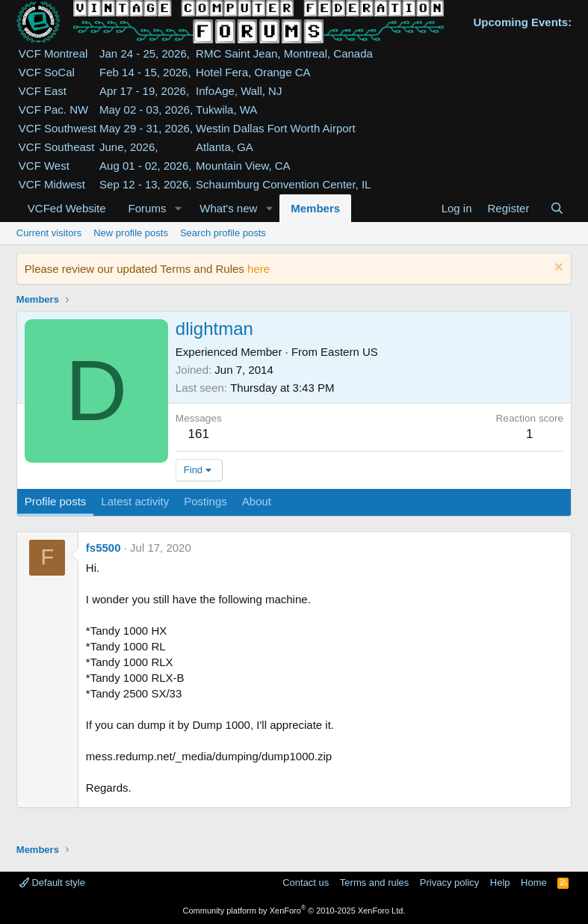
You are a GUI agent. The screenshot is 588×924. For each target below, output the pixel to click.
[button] (178, 208)
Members (315, 208)
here (259, 269)
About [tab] (257, 501)
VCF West (44, 166)
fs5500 (103, 548)
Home (534, 883)
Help (500, 883)
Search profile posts (223, 233)
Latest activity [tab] (135, 501)
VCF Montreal (53, 53)
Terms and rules (374, 883)
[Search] (557, 208)
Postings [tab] (205, 501)
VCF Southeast (57, 147)
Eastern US (349, 352)
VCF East (43, 91)
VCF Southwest (58, 128)
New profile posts (131, 233)
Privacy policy (449, 883)
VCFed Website (67, 208)
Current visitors (49, 233)
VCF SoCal (47, 72)
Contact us (306, 883)
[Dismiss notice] (557, 269)
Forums (148, 208)
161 (199, 434)
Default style (52, 883)
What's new (228, 208)
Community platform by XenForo (294, 911)
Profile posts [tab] (56, 501)
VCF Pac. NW (53, 110)
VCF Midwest (52, 184)
